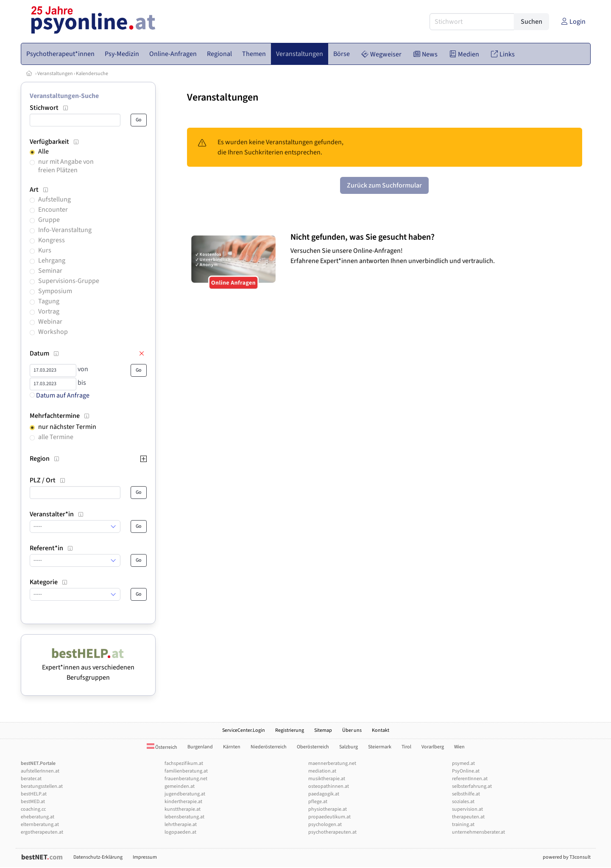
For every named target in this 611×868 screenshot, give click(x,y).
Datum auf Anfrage (60, 395)
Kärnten (232, 747)
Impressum (145, 857)
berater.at (31, 779)
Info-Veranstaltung (65, 230)
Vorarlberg (433, 747)
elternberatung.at (40, 825)
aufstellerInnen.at (40, 771)
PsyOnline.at (466, 771)
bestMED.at (33, 802)
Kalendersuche (92, 74)
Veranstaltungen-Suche (64, 96)
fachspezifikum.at (184, 763)
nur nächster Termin (67, 427)
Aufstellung (54, 199)
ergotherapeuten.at (42, 832)
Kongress (52, 240)
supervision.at (467, 809)
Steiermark (380, 747)
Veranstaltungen (55, 74)
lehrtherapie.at (181, 825)
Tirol (406, 747)
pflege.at (318, 802)
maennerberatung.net (332, 763)
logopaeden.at (180, 832)
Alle (43, 151)
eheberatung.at (38, 817)
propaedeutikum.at (329, 817)
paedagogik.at (324, 794)
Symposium (55, 291)
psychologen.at (325, 825)
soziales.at (463, 802)
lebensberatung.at (184, 817)
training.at (463, 825)
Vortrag (49, 311)
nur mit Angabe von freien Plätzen (66, 166)
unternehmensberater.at (478, 832)
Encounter (53, 210)
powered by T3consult (567, 857)
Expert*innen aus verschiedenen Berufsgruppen (88, 667)
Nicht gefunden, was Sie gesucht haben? (363, 237)
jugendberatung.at (185, 794)
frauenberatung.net (186, 779)
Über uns (352, 730)
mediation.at (322, 771)
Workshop (53, 332)
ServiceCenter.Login (244, 730)
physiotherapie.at (328, 809)
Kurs (45, 250)
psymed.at (463, 763)
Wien (459, 747)
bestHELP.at (34, 794)
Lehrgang (52, 260)
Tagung (49, 301)
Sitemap (323, 730)
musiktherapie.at (327, 779)
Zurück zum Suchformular (384, 185)
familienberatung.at (186, 771)
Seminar (50, 271)
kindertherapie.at (183, 802)
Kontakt (381, 730)
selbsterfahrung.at (472, 786)
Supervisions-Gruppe (69, 281)
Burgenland (200, 747)
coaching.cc (33, 809)
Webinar (50, 322)
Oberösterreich (313, 747)
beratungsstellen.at (42, 786)
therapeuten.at (468, 817)
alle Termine (56, 437)
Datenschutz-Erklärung (98, 857)
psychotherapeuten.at (332, 832)
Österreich (162, 747)
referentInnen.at (470, 779)
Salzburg (349, 747)
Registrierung (290, 730)
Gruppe (49, 220)
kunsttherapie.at (183, 809)
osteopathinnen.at (329, 786)
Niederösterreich (269, 747)
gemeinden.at (180, 786)
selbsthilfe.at (466, 794)
